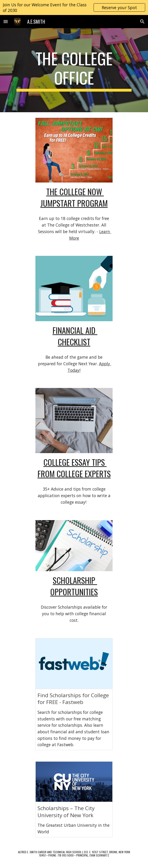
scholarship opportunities (74, 586)
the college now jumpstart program (74, 197)
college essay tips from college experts (74, 468)
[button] (6, 21)
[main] (74, 70)
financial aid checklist (75, 336)
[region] (74, 7)
